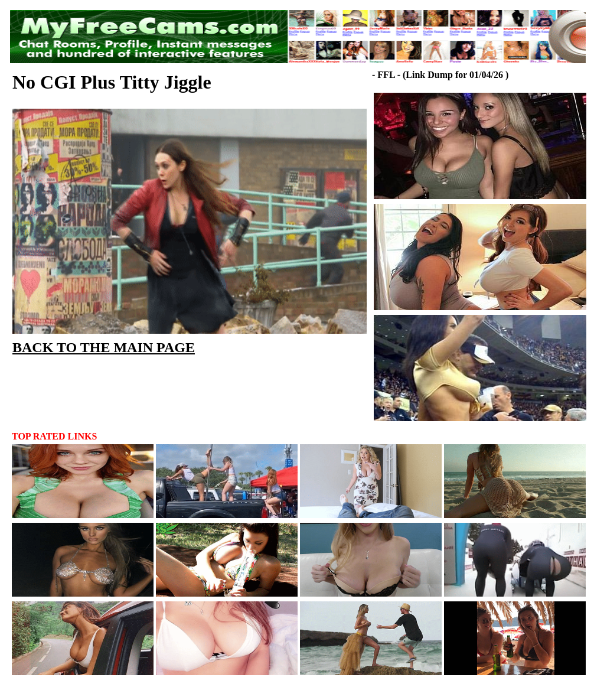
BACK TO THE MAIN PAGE (104, 347)
